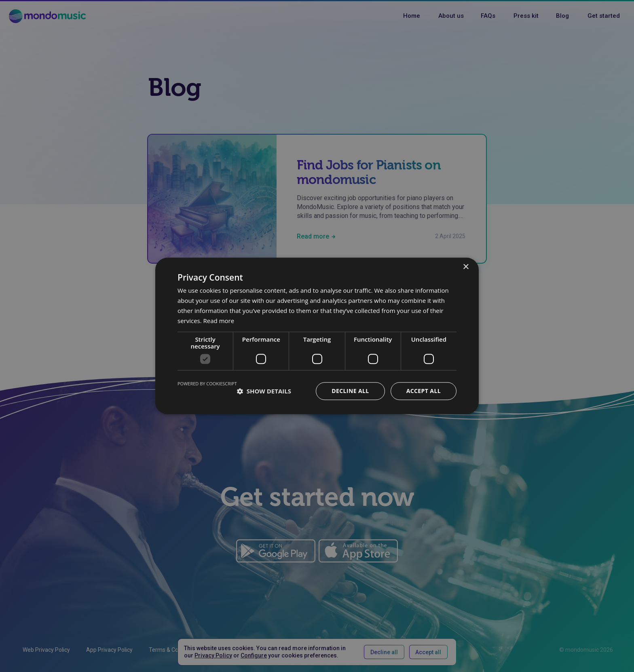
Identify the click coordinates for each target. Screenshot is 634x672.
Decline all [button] (350, 391)
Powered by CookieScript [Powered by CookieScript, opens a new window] (207, 384)
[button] (264, 391)
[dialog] (317, 336)
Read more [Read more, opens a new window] (219, 321)
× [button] (466, 267)
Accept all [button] (424, 391)
